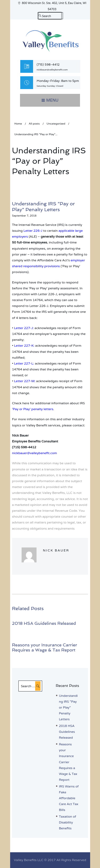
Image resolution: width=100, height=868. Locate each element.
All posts (34, 124)
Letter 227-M (24, 381)
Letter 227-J (24, 328)
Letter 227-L (24, 363)
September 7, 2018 (24, 216)
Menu (53, 100)
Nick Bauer (56, 550)
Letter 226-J (33, 231)
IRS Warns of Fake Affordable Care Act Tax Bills (69, 798)
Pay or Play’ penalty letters (33, 409)
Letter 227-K (24, 345)
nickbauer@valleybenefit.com (52, 70)
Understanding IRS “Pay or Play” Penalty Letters (68, 707)
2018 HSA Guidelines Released (44, 623)
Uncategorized (56, 124)
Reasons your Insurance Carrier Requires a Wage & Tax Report (45, 647)
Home (18, 124)
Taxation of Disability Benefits (67, 822)
